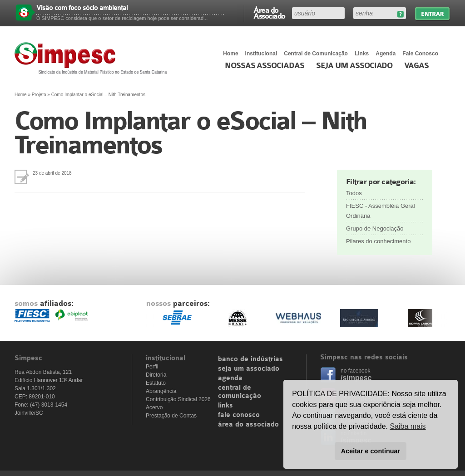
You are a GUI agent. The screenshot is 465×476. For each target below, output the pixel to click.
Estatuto (156, 383)
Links (362, 54)
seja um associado (249, 369)
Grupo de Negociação (375, 228)
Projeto (39, 95)
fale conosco (239, 415)
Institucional (261, 54)
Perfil (152, 367)
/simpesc (356, 378)
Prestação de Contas (171, 416)
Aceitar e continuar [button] (371, 451)
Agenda (386, 54)
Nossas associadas (265, 66)
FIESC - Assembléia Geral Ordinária (381, 211)
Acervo (154, 407)
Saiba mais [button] (408, 426)
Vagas (416, 66)
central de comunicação (240, 392)
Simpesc (93, 58)
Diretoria (156, 375)
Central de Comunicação (316, 54)
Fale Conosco (420, 54)
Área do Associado (269, 13)
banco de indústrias (250, 359)
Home (230, 54)
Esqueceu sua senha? (400, 14)
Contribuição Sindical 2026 (178, 399)
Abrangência (161, 391)
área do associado (248, 425)
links (225, 406)
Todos (354, 193)
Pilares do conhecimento (378, 241)
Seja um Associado (354, 66)
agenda (230, 378)
